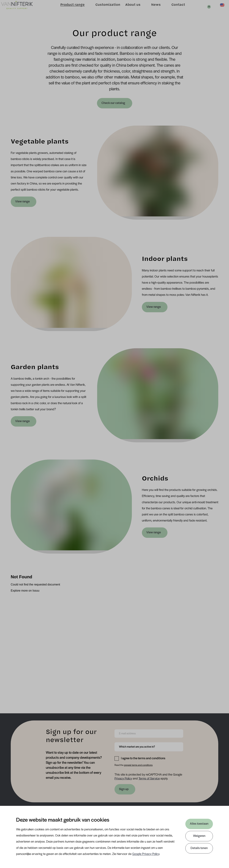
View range (22, 202)
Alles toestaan (199, 824)
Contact (174, 9)
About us (128, 9)
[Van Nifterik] (21, 9)
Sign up (124, 789)
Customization (103, 9)
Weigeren (199, 836)
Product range (68, 9)
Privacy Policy (123, 779)
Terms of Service (149, 779)
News (151, 9)
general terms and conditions (138, 765)
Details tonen (199, 848)
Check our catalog (114, 103)
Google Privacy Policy (146, 854)
